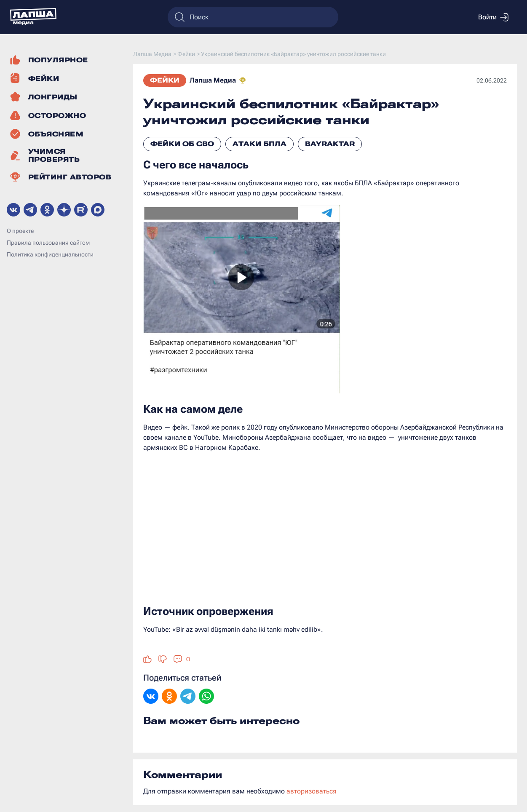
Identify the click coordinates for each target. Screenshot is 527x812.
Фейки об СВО (182, 144)
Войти (493, 17)
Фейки (165, 80)
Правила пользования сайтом (48, 243)
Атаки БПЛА (259, 144)
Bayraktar (330, 144)
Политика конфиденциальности (50, 254)
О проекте (20, 231)
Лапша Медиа (213, 80)
